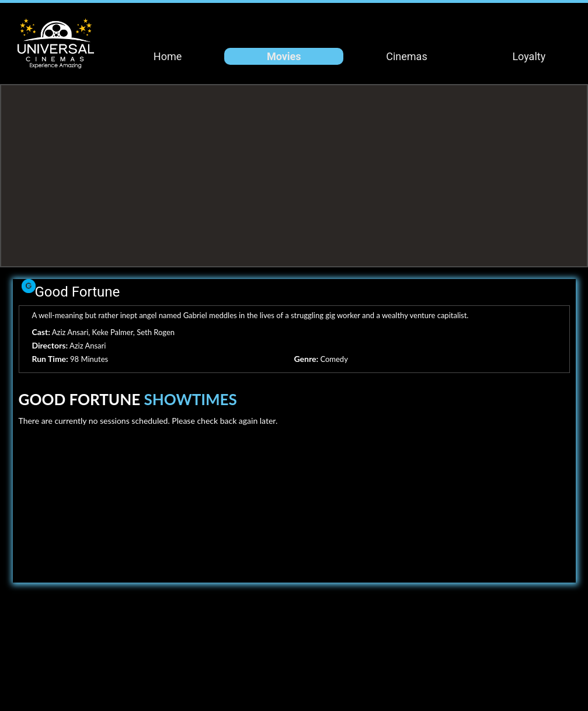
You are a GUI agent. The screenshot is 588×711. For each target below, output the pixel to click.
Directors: (50, 345)
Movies (284, 56)
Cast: (41, 332)
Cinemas (406, 56)
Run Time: (50, 359)
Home (168, 56)
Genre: (307, 359)
